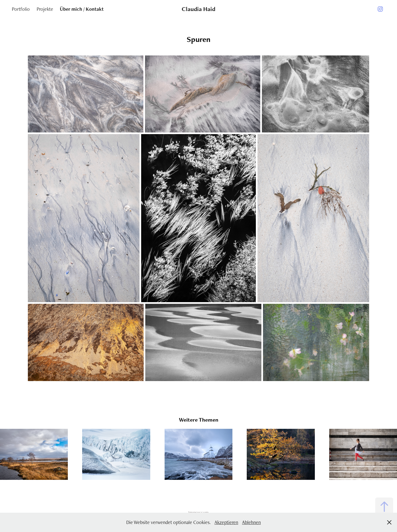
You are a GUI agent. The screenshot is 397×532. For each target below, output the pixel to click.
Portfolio (21, 9)
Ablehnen (251, 522)
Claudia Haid (198, 9)
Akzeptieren (226, 522)
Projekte (45, 9)
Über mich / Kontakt (82, 9)
